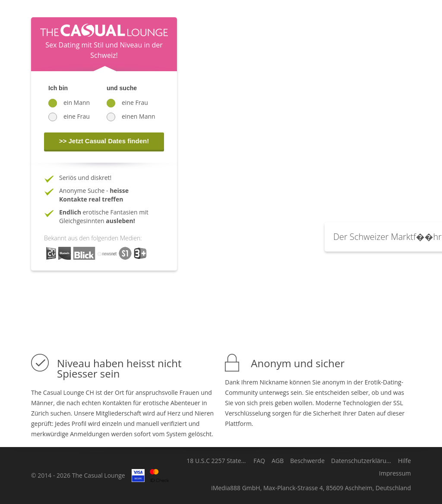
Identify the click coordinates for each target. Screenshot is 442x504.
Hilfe (404, 461)
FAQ (259, 461)
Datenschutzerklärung (361, 461)
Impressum (395, 473)
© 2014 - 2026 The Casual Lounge (78, 475)
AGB (278, 461)
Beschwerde (307, 461)
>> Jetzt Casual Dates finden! (104, 141)
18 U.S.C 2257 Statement (217, 461)
